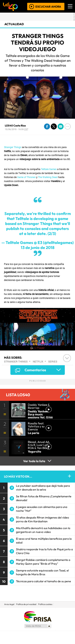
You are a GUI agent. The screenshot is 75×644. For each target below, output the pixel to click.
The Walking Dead (48, 177)
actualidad (14, 24)
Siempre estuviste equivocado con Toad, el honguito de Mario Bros (42, 572)
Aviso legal (9, 604)
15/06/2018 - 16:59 (16, 129)
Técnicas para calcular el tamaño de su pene (43, 581)
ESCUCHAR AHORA (48, 6)
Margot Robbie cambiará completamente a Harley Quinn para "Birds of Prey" (43, 562)
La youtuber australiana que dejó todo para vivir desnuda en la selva (43, 488)
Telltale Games (49, 169)
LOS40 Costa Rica (15, 125)
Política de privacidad (26, 604)
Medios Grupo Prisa (38, 626)
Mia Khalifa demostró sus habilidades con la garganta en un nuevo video (43, 530)
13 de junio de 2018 (38, 247)
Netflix (38, 361)
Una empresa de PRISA (38, 616)
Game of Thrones (26, 177)
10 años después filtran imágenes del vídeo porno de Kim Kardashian (42, 519)
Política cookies (45, 604)
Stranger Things (13, 147)
